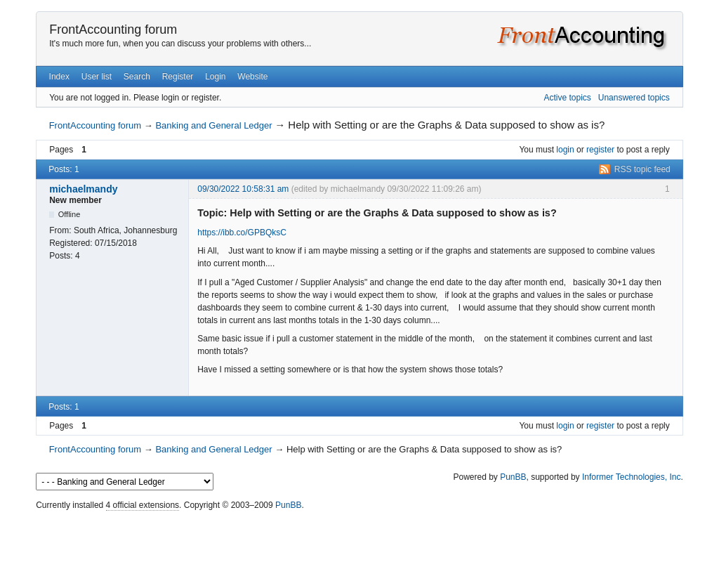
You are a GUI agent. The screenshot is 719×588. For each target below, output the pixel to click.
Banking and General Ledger (213, 125)
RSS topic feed (642, 169)
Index (59, 77)
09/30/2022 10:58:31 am (243, 189)
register (600, 150)
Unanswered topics (634, 98)
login (565, 150)
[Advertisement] (359, 546)
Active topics (567, 98)
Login (215, 77)
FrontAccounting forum (113, 30)
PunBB (513, 477)
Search (137, 77)
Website (252, 77)
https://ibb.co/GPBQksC (242, 233)
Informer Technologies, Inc (632, 477)
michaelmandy (83, 189)
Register (178, 77)
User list (97, 77)
